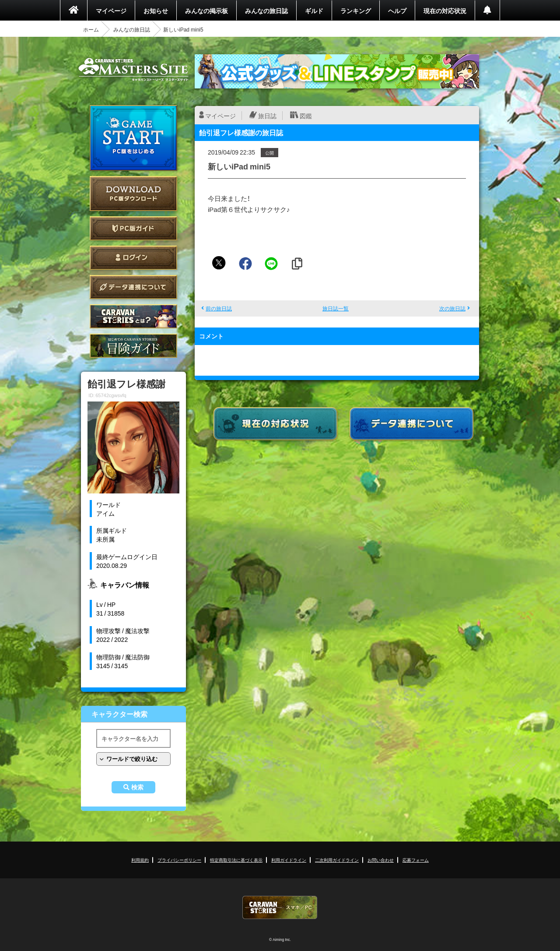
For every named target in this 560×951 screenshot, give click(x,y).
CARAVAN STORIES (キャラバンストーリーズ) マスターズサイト (133, 70)
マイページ (111, 11)
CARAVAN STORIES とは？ (133, 316)
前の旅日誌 (219, 308)
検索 (137, 787)
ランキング (356, 11)
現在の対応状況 (445, 11)
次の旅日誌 (452, 308)
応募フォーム (416, 860)
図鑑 (306, 116)
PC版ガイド (133, 228)
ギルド (314, 11)
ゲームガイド (133, 346)
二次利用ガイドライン (337, 860)
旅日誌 (267, 116)
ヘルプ (397, 11)
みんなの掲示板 (206, 11)
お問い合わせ (381, 860)
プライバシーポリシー (179, 860)
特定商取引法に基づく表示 (236, 860)
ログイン (133, 258)
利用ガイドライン (289, 860)
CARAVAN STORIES (280, 907)
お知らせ (156, 11)
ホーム (91, 29)
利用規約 (140, 860)
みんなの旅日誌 (266, 11)
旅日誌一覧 (336, 308)
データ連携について (133, 287)
